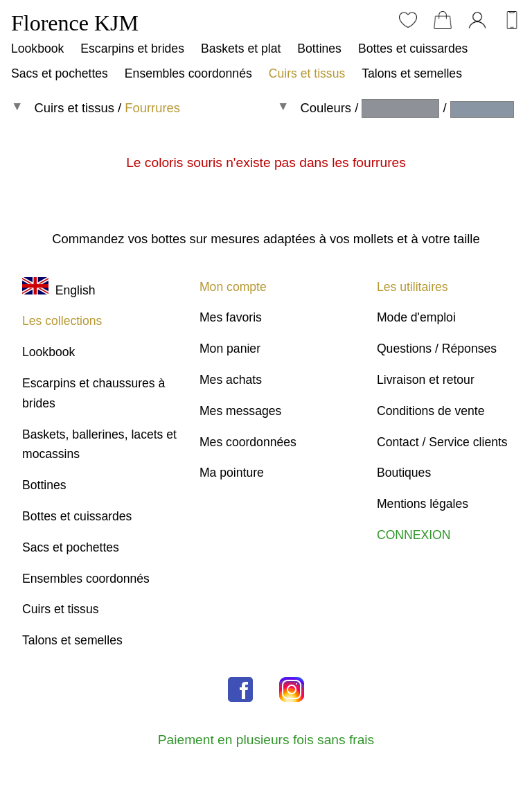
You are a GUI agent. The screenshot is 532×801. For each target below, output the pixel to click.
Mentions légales (423, 504)
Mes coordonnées (248, 442)
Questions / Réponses (437, 349)
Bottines (319, 49)
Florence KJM (75, 23)
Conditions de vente (431, 411)
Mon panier (230, 349)
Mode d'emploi (416, 317)
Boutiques (404, 473)
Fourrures (152, 108)
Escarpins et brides (132, 49)
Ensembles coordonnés (188, 73)
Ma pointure (232, 473)
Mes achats (231, 380)
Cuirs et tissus (307, 73)
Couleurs (326, 108)
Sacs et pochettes (60, 73)
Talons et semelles (412, 73)
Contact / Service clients (442, 442)
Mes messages (240, 411)
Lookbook (37, 49)
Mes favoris (231, 317)
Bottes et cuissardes (413, 49)
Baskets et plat (241, 49)
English (59, 290)
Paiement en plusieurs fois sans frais (266, 740)
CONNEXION (414, 535)
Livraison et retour (426, 380)
